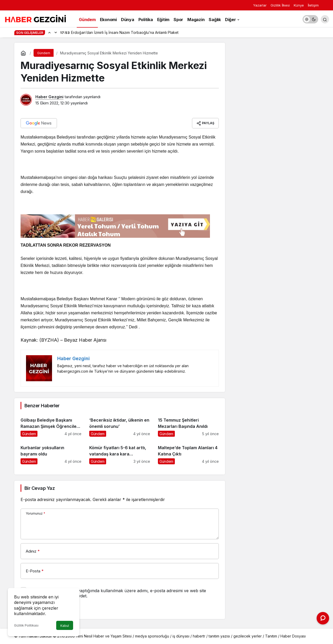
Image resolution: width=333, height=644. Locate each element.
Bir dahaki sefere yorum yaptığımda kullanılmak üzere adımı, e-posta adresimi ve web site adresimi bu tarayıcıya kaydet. (117, 593)
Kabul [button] (65, 626)
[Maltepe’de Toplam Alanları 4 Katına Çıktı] (188, 452)
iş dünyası (181, 636)
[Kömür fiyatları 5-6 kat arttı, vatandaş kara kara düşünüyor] (120, 452)
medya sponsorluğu (152, 636)
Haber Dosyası (293, 636)
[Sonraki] (56, 32)
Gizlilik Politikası (26, 625)
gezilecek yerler (248, 636)
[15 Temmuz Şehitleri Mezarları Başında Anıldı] (188, 425)
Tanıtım (271, 636)
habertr (199, 636)
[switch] (310, 19)
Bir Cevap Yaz (40, 488)
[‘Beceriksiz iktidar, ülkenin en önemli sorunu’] (120, 425)
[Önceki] (49, 32)
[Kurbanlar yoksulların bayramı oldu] (51, 452)
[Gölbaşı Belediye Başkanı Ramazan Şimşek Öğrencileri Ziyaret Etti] (51, 425)
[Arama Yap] (325, 19)
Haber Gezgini (49, 97)
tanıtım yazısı (219, 636)
